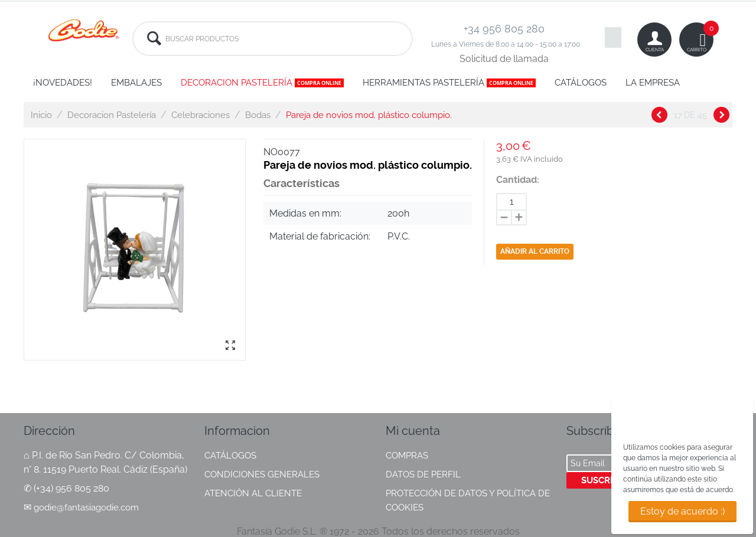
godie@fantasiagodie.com (86, 507)
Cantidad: (518, 180)
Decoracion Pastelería (112, 115)
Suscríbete (608, 480)
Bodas (258, 115)
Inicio (41, 115)
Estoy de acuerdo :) (682, 511)
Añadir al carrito (535, 251)
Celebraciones (201, 115)
